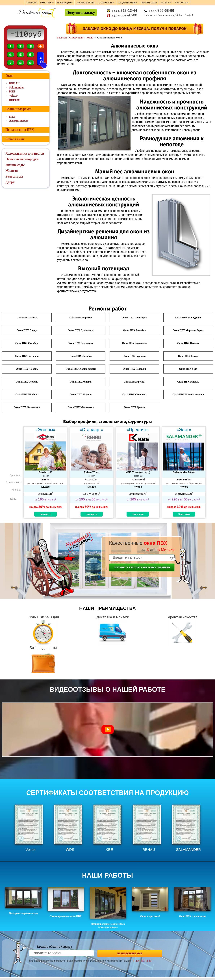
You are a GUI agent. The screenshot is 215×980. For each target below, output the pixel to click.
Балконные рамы (19, 109)
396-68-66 (162, 10)
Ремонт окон (15, 139)
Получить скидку (81, 12)
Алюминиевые (19, 121)
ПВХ (12, 117)
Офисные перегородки (22, 159)
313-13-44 (125, 10)
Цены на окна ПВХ (20, 130)
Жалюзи (12, 171)
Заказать (45, 514)
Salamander (17, 88)
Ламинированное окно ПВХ (66, 902)
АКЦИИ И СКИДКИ (128, 3)
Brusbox (14, 100)
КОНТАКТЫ (182, 3)
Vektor (13, 96)
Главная (62, 38)
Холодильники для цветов (25, 154)
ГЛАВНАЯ (32, 3)
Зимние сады (15, 165)
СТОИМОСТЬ (107, 3)
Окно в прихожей (150, 902)
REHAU (14, 83)
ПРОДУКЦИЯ (65, 3)
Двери (10, 182)
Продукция (77, 38)
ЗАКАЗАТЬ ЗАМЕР (86, 3)
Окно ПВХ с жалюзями (192, 902)
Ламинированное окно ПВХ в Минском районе (108, 908)
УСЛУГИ (166, 3)
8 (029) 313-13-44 (142, 961)
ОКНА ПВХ (47, 3)
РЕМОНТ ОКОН (149, 3)
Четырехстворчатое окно (23, 901)
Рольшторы (14, 176)
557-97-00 (125, 15)
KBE (12, 91)
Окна (90, 38)
